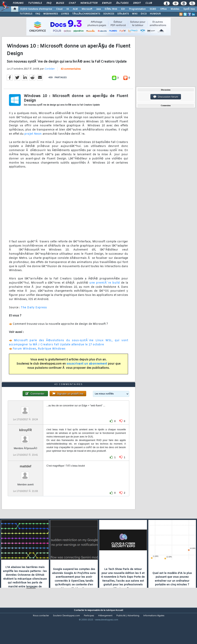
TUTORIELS (26, 14)
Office (163, 9)
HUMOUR (155, 14)
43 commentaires (71, 74)
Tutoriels (35, 3)
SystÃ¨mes (189, 9)
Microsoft (87, 9)
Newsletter (89, 3)
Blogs (60, 3)
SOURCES (109, 14)
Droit (137, 3)
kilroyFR (26, 445)
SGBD (153, 9)
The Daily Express (34, 313)
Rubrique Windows (52, 354)
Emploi (107, 3)
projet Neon (33, 139)
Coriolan (49, 74)
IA (68, 9)
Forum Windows (24, 354)
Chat (72, 3)
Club (149, 3)
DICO (144, 14)
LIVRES (65, 14)
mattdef (26, 482)
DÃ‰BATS (123, 14)
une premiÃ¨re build (105, 288)
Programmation (137, 9)
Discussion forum (166, 97)
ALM (75, 9)
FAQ (49, 3)
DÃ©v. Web (111, 9)
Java (98, 9)
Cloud (59, 9)
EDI (123, 9)
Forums (18, 3)
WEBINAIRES (51, 14)
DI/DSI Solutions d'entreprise (36, 9)
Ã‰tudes (122, 3)
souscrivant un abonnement (87, 369)
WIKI (135, 14)
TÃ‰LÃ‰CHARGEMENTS (86, 14)
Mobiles (175, 9)
